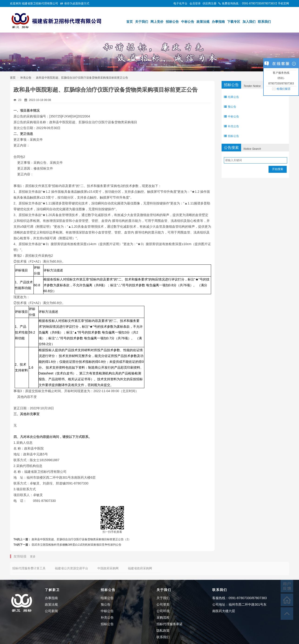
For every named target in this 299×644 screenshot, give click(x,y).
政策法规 (203, 22)
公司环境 (163, 611)
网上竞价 (157, 22)
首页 (130, 22)
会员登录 (195, 3)
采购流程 (163, 617)
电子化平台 (180, 3)
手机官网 (283, 3)
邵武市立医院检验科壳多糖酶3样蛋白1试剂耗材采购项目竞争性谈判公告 (76, 545)
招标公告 (172, 22)
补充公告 (26, 78)
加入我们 (249, 22)
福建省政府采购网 (140, 568)
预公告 (230, 107)
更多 (33, 557)
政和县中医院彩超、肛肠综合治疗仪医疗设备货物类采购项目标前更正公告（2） (81, 539)
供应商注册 (209, 3)
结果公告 (231, 97)
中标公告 (188, 22)
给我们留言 (284, 89)
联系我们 (264, 22)
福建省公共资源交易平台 (71, 568)
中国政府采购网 (108, 568)
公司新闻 (51, 611)
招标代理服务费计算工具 (29, 568)
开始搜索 (278, 169)
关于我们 (142, 22)
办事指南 (218, 22)
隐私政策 (163, 631)
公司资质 (163, 604)
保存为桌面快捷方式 (77, 3)
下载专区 (234, 22)
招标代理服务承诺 (169, 624)
